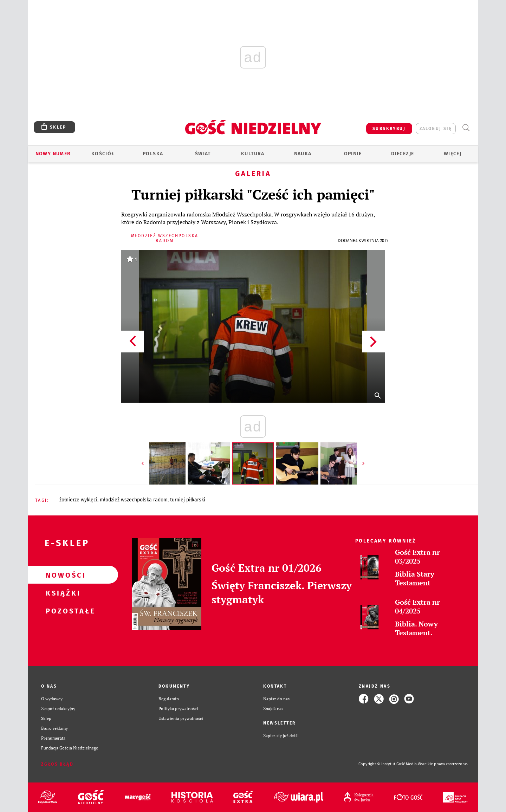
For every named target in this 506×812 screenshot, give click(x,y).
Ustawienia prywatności (181, 718)
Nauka (303, 154)
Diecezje (403, 154)
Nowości (62, 575)
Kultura (253, 154)
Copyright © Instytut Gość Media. (388, 764)
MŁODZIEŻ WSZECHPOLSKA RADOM (134, 500)
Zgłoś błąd (57, 764)
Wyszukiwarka (466, 128)
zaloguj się (436, 129)
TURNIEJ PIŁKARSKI (188, 500)
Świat (203, 154)
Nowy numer (53, 154)
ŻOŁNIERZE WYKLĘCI (78, 500)
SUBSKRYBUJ (389, 129)
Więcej (453, 154)
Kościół (103, 154)
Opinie (353, 154)
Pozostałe (62, 611)
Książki (62, 593)
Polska (153, 154)
